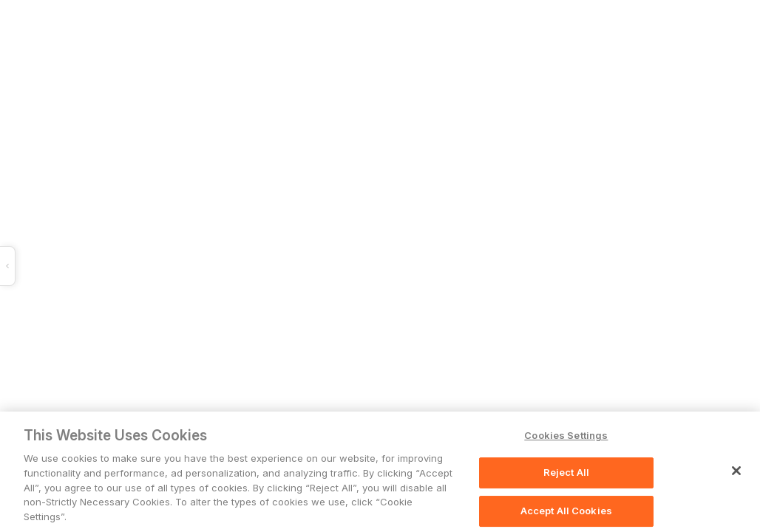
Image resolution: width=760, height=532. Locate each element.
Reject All (566, 473)
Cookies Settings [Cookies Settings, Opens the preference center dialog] (566, 436)
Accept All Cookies (566, 511)
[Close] (736, 471)
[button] (221, 266)
